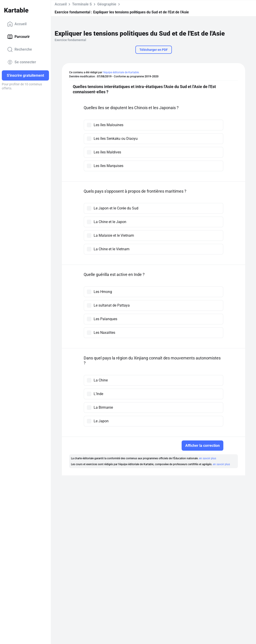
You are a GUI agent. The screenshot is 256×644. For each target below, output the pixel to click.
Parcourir (18, 37)
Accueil (17, 24)
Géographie (107, 4)
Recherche (20, 49)
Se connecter (22, 62)
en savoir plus (208, 458)
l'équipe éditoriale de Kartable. (121, 72)
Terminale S (82, 4)
